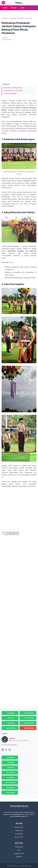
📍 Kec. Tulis (10, 718)
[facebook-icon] (3, 750)
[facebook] (6, 533)
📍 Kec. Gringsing (10, 728)
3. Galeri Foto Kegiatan (10, 94)
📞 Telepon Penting (28, 728)
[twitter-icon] (6, 750)
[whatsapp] (14, 533)
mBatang (12, 738)
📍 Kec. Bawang (10, 777)
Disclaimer (19, 857)
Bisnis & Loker (19, 837)
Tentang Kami (19, 847)
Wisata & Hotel (19, 827)
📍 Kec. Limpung (28, 718)
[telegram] (17, 533)
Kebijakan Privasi (19, 853)
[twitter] (10, 533)
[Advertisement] (19, 62)
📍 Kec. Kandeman (28, 713)
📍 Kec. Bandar (10, 757)
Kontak (19, 850)
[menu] (3, 3)
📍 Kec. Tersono (10, 772)
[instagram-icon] (10, 750)
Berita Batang (19, 834)
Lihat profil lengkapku (9, 745)
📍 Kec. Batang (10, 713)
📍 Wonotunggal (10, 792)
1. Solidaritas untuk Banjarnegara (13, 88)
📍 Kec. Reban (10, 767)
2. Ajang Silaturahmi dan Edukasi (13, 91)
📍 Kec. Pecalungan (10, 782)
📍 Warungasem (10, 788)
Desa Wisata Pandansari (17, 115)
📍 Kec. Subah (10, 723)
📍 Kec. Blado (10, 762)
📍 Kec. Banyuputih (28, 723)
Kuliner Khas (19, 830)
